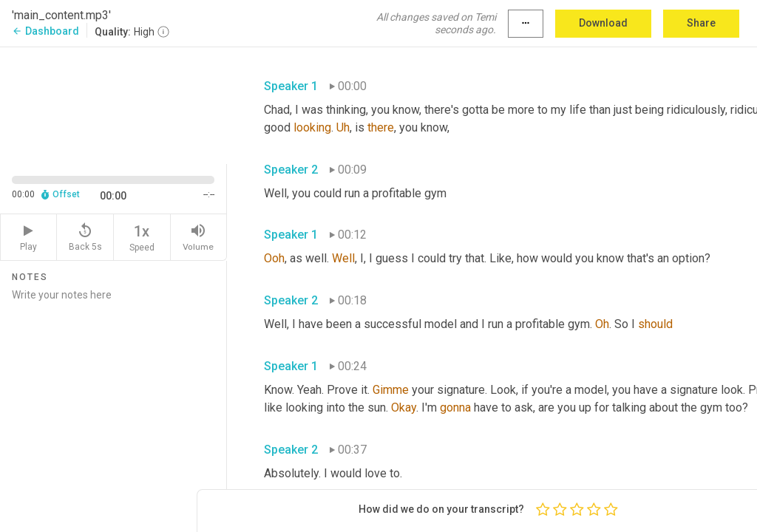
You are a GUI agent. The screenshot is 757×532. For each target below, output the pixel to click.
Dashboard (45, 31)
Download (603, 23)
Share (701, 23)
